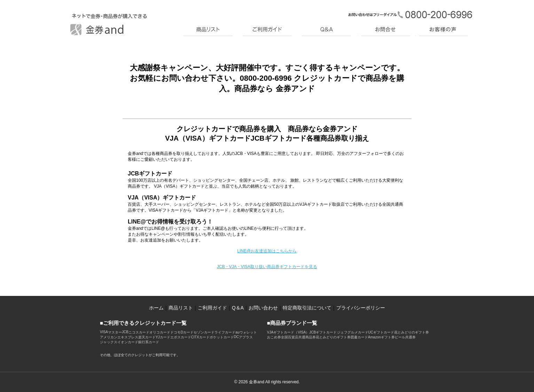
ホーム (156, 308)
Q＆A (238, 308)
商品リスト (181, 308)
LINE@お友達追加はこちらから (267, 251)
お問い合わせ (263, 308)
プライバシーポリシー (361, 308)
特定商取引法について (307, 308)
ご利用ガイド (212, 308)
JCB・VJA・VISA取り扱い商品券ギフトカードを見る (267, 267)
